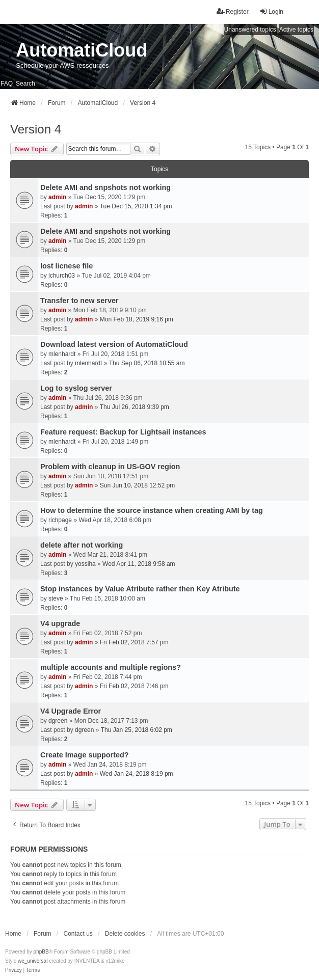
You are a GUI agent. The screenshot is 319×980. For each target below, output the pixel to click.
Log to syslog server (76, 388)
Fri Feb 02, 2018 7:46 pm (134, 686)
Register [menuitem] (233, 11)
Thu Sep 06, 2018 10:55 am (147, 363)
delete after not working (82, 545)
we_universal (33, 961)
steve (56, 598)
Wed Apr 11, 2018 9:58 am (139, 564)
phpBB (41, 952)
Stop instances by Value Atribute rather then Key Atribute (140, 589)
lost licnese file (67, 266)
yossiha (85, 564)
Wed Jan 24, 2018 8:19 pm (137, 774)
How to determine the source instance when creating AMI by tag (152, 510)
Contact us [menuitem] (78, 934)
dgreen (58, 721)
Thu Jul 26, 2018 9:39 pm (135, 407)
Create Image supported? (85, 755)
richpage (60, 520)
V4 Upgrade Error (71, 711)
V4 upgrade (60, 623)
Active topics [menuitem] (296, 30)
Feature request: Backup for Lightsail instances (123, 432)
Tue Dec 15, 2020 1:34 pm (136, 206)
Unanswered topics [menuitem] (250, 30)
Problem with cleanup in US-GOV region (110, 467)
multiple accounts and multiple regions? (111, 667)
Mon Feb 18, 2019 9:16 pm (137, 319)
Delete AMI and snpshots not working (105, 187)
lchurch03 (62, 276)
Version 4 (36, 129)
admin (57, 197)
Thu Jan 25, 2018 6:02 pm (137, 730)
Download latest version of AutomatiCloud (114, 344)
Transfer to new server (79, 301)
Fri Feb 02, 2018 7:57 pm (134, 642)
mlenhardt (62, 354)
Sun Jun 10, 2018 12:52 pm (137, 485)
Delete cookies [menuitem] (125, 934)
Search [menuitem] (25, 84)
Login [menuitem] (271, 11)
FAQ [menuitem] (7, 84)
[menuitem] (14, 970)
